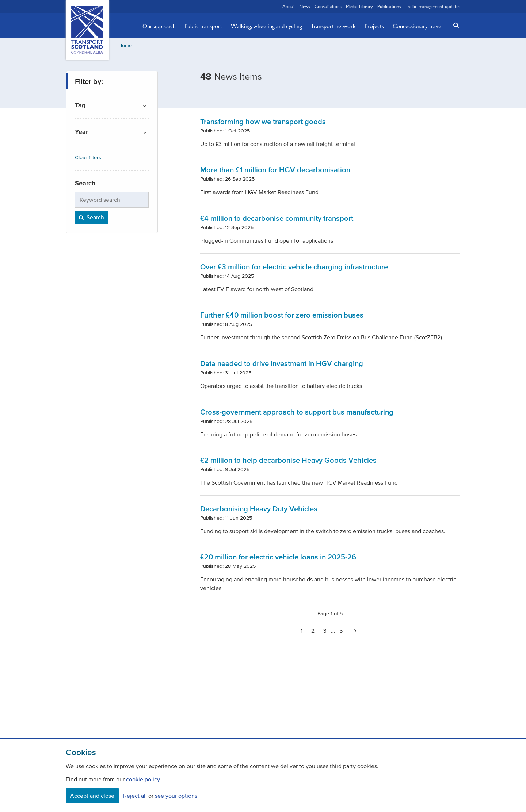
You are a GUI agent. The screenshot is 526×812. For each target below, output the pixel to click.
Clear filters (88, 157)
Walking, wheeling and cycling (266, 26)
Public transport (203, 26)
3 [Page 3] (325, 631)
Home (125, 45)
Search (91, 217)
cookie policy (143, 779)
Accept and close (92, 796)
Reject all (135, 796)
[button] (454, 25)
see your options (176, 796)
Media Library (359, 6)
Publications (389, 6)
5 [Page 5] (341, 631)
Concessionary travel (418, 26)
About (289, 6)
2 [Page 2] (313, 631)
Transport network (333, 26)
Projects (374, 26)
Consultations (328, 6)
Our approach (159, 26)
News (305, 6)
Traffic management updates (433, 6)
